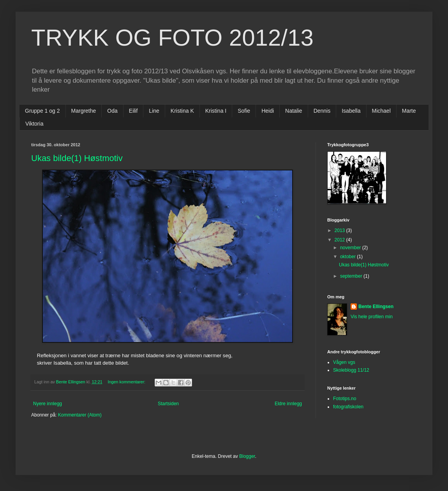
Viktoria (34, 124)
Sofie (244, 111)
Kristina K (182, 111)
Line (154, 111)
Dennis (322, 111)
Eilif (133, 111)
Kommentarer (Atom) (80, 415)
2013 (340, 230)
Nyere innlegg (48, 404)
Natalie (294, 111)
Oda (112, 111)
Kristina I (216, 111)
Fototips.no (345, 399)
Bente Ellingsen (376, 307)
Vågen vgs (344, 362)
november (351, 248)
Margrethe (84, 111)
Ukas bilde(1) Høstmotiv (77, 158)
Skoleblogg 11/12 (351, 370)
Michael (381, 111)
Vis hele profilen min (372, 317)
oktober (348, 257)
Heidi (268, 111)
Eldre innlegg (288, 404)
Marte (409, 111)
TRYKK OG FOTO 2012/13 (172, 38)
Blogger (247, 456)
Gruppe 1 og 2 (42, 111)
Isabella (351, 111)
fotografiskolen (348, 407)
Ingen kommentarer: (127, 382)
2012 (340, 240)
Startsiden (168, 404)
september (352, 276)
